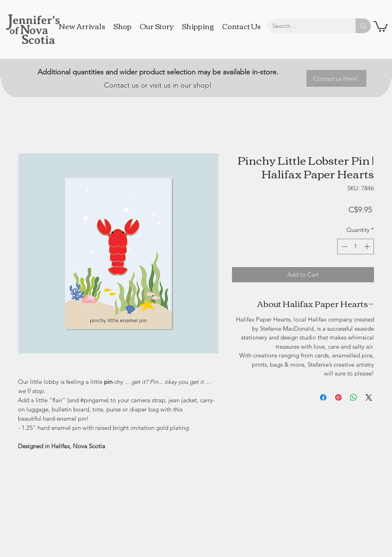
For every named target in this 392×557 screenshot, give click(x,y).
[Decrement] (344, 247)
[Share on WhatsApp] (354, 397)
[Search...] (306, 26)
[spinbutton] (356, 247)
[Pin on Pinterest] (338, 397)
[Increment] (368, 247)
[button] (381, 26)
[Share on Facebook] (323, 397)
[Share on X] (369, 397)
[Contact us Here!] (336, 78)
